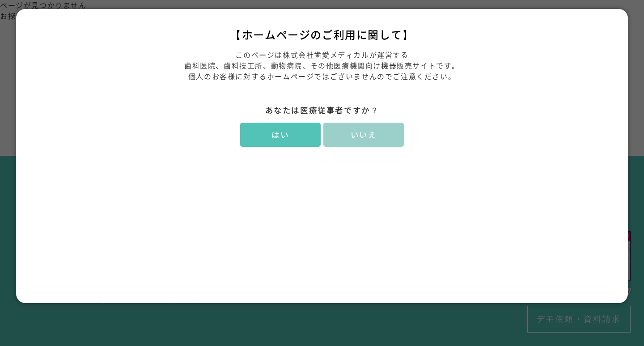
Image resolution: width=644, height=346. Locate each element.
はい (280, 135)
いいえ (364, 135)
